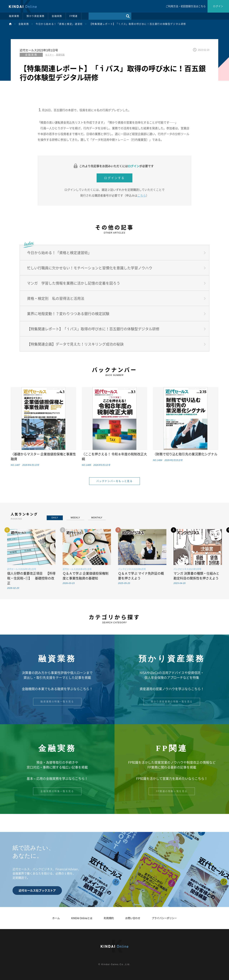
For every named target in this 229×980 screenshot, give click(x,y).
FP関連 (74, 16)
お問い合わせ (133, 918)
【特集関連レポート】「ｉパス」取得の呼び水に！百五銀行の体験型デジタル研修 (138, 24)
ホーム (56, 918)
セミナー (50, 55)
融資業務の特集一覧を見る (57, 702)
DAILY (55, 518)
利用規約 (109, 918)
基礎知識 (60, 55)
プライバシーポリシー (164, 918)
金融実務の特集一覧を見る (57, 791)
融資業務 (14, 16)
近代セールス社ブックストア (37, 891)
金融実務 (57, 16)
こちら (142, 195)
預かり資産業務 (35, 16)
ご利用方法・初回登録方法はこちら (186, 6)
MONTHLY (97, 518)
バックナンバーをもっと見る (115, 481)
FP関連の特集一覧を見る (172, 791)
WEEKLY (75, 518)
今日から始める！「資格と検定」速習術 (59, 24)
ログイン (218, 6)
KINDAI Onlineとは (82, 918)
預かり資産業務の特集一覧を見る (172, 702)
